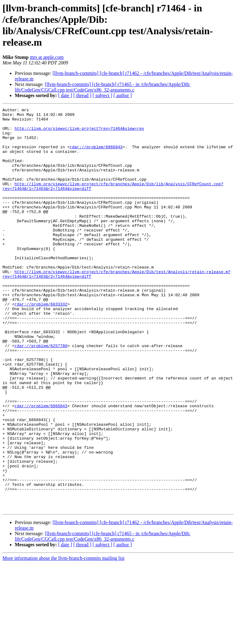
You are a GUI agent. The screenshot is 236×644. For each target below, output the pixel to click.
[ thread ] (82, 95)
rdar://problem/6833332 (41, 344)
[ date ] (65, 95)
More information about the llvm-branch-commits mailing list (63, 639)
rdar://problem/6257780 (41, 394)
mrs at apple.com (47, 57)
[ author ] (123, 95)
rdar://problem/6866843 (96, 155)
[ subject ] (102, 95)
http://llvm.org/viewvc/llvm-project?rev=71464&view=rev (79, 133)
